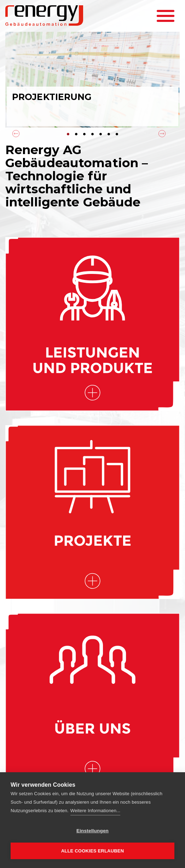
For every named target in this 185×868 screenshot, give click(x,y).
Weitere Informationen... (95, 811)
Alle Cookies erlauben (93, 851)
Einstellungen (92, 831)
